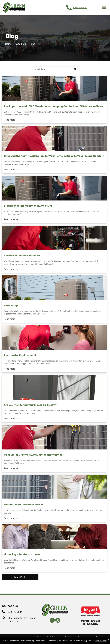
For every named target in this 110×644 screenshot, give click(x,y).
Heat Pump (11, 305)
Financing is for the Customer (22, 554)
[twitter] (58, 621)
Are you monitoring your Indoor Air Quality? (30, 405)
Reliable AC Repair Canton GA (22, 256)
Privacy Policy (74, 637)
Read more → (11, 120)
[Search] (55, 69)
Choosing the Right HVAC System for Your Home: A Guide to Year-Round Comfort (54, 156)
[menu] (104, 7)
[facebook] (52, 621)
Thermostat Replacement (20, 355)
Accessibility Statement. (45, 641)
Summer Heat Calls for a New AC (24, 505)
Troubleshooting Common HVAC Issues (28, 206)
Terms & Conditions (92, 637)
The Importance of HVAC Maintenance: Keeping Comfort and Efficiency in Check (54, 106)
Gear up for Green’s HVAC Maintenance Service (33, 455)
